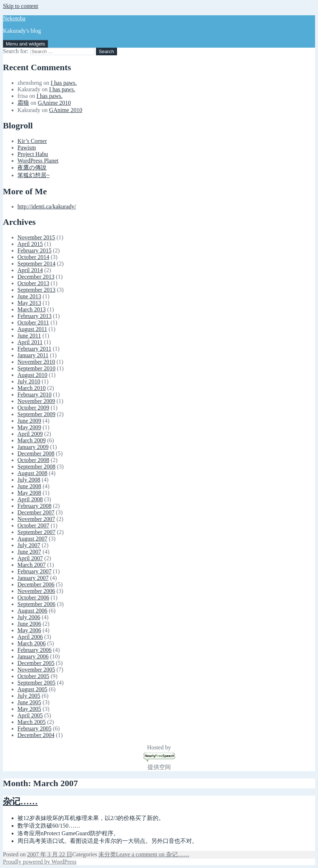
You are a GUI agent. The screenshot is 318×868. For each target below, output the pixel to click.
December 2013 (36, 277)
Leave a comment (153, 854)
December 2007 (36, 512)
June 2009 (29, 421)
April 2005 (30, 715)
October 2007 (33, 525)
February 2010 (35, 395)
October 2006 (33, 598)
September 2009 (36, 414)
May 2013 (29, 303)
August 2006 (32, 611)
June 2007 (29, 552)
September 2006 (36, 604)
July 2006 (29, 617)
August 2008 (32, 473)
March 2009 (32, 440)
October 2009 (33, 408)
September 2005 (36, 683)
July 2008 (29, 480)
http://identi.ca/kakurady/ (47, 206)
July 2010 (29, 381)
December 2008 (36, 453)
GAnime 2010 (54, 103)
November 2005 (36, 670)
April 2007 (30, 558)
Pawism (27, 148)
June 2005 (29, 702)
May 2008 (29, 493)
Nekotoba (14, 18)
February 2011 (34, 349)
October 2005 (33, 676)
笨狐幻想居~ (34, 175)
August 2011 (32, 329)
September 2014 (36, 264)
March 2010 (32, 388)
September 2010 (36, 368)
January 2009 (33, 447)
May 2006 (29, 630)
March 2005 (32, 722)
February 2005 (35, 728)
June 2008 (29, 486)
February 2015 (35, 250)
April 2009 (30, 434)
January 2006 (33, 656)
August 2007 (32, 539)
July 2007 (29, 545)
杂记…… (20, 801)
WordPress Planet (38, 161)
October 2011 (33, 322)
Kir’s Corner (32, 141)
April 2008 (30, 499)
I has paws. (64, 83)
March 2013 (32, 309)
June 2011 (29, 336)
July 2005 (29, 696)
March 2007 (32, 565)
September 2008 (36, 467)
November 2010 (36, 362)
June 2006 (29, 624)
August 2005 (32, 689)
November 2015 (36, 237)
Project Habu (33, 154)
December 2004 (36, 735)
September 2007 (36, 532)
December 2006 (36, 584)
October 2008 (33, 460)
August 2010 (32, 375)
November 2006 (36, 591)
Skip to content (21, 6)
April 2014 (30, 270)
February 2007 (35, 571)
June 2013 (29, 296)
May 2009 (29, 427)
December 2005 (36, 663)
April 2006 (30, 637)
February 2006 (35, 650)
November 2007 (36, 519)
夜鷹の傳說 (32, 168)
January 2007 (33, 578)
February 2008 (35, 506)
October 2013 (33, 283)
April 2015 (30, 244)
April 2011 (30, 342)
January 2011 (33, 355)
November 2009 (36, 401)
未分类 (107, 854)
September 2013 (36, 290)
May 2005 (29, 709)
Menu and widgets (25, 44)
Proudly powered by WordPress (40, 862)
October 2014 (33, 257)
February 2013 (35, 316)
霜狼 (23, 103)
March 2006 (32, 643)
